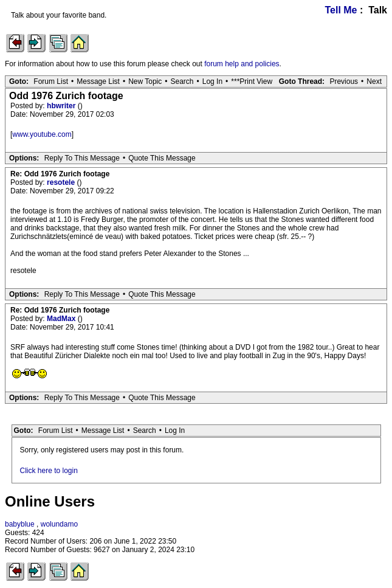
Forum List (51, 81)
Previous (344, 81)
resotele (62, 182)
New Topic (145, 81)
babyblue (20, 524)
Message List (98, 81)
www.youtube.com (42, 134)
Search (182, 81)
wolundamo (59, 524)
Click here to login (49, 471)
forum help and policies (242, 64)
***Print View (252, 81)
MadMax (62, 319)
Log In (212, 81)
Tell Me (341, 10)
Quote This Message (162, 158)
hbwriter (62, 106)
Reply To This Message (82, 158)
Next (374, 81)
